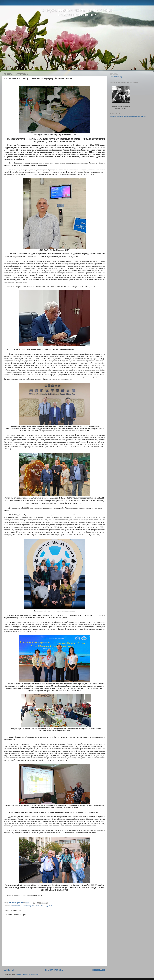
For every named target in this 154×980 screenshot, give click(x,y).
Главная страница (54, 970)
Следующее (10, 970)
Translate (120, 116)
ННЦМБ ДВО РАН (47, 906)
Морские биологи (16, 906)
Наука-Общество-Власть (31, 906)
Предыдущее (99, 970)
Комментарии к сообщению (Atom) (27, 974)
